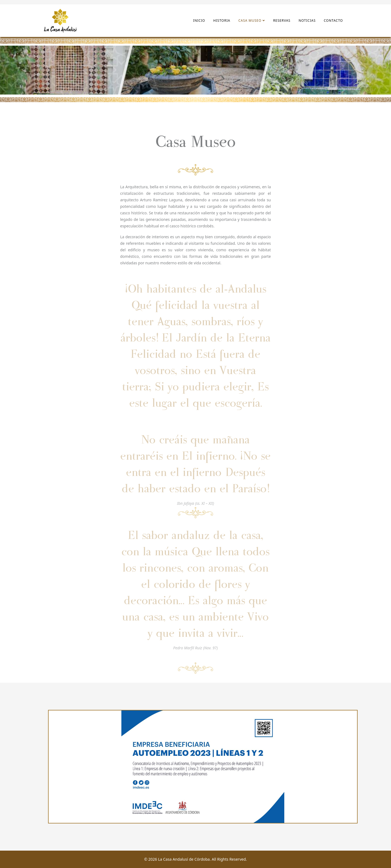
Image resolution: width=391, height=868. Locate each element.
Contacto (334, 21)
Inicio (199, 21)
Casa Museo (250, 21)
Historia (222, 21)
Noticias (307, 21)
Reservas (282, 21)
